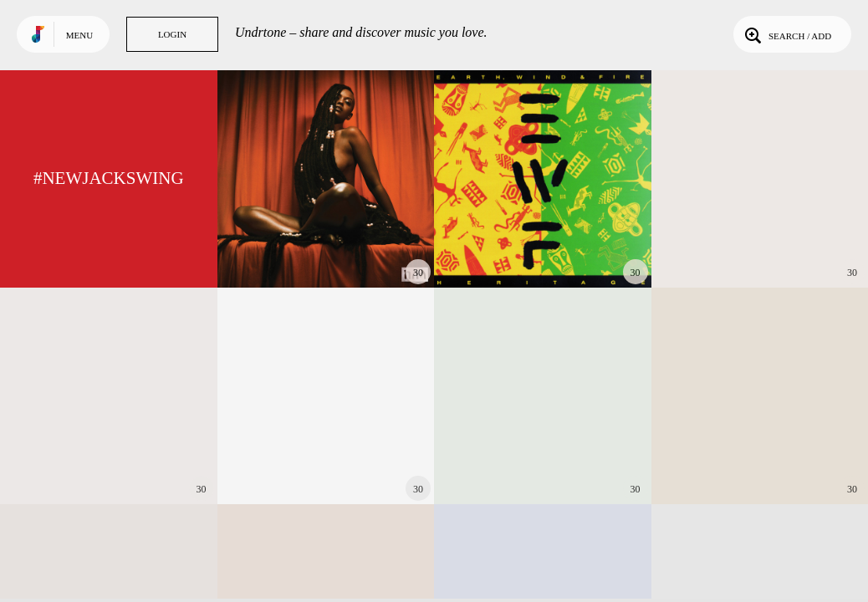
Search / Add (786, 34)
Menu (79, 35)
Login (172, 34)
